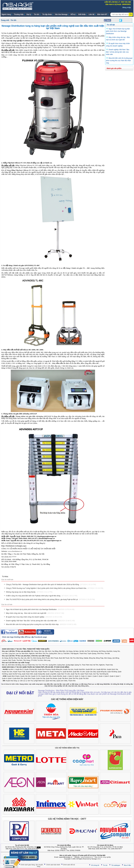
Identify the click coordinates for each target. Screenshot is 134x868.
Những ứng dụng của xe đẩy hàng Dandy (29, 592)
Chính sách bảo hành (53, 865)
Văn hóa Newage (61, 14)
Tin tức (37, 14)
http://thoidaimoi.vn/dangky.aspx (14, 546)
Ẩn (39, 847)
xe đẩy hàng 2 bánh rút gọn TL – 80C (75, 268)
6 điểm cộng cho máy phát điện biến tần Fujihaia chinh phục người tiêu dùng (42, 596)
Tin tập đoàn (47, 14)
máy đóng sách (83, 686)
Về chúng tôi (95, 865)
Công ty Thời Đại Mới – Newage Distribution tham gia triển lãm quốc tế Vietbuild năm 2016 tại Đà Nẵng (51, 585)
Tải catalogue (116, 865)
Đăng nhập (127, 7)
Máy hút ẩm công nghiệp (103, 857)
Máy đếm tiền (58, 363)
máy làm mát (73, 686)
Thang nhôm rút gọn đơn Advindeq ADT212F (33, 416)
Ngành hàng (6, 14)
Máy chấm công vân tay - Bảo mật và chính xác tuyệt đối (35, 613)
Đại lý (29, 14)
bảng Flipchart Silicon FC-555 (23, 170)
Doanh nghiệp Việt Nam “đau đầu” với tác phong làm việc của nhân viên (40, 621)
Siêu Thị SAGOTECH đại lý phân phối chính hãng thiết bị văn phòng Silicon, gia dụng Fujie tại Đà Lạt (50, 599)
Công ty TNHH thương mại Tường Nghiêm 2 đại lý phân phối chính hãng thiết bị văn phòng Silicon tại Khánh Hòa (55, 588)
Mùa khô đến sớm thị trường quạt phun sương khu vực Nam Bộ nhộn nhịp (41, 624)
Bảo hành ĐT (102, 14)
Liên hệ (91, 14)
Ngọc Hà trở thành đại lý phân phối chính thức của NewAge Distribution (40, 609)
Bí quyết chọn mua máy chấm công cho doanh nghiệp (34, 617)
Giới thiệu (82, 14)
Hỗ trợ (73, 14)
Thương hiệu (19, 14)
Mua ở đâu (127, 865)
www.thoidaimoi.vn (15, 551)
